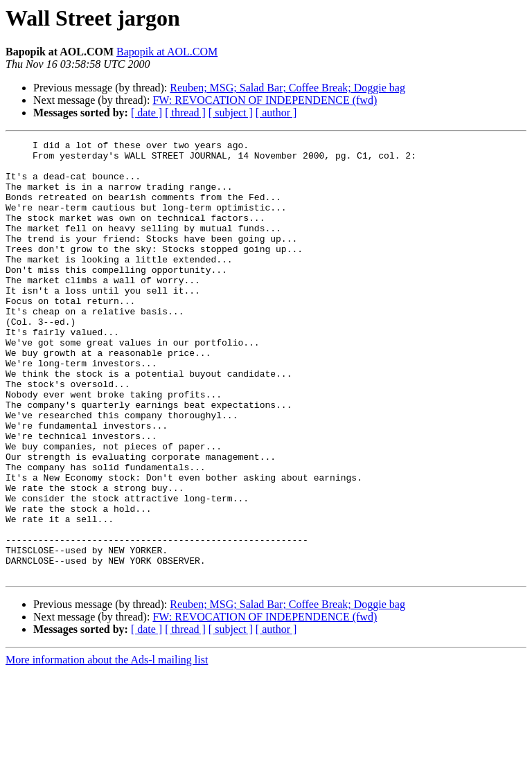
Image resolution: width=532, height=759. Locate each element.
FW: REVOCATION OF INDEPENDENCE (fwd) (265, 100)
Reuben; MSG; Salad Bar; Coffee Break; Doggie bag (287, 88)
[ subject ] (231, 113)
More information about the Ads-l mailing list (107, 747)
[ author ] (276, 113)
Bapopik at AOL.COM (167, 52)
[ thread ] (185, 113)
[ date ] (147, 113)
